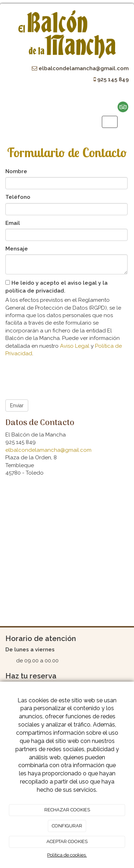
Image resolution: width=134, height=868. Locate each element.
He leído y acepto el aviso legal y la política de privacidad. (56, 287)
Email (13, 223)
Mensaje (17, 249)
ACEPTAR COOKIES (67, 841)
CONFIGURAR (67, 826)
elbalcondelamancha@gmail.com (48, 450)
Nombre (16, 171)
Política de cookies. (67, 855)
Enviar (17, 405)
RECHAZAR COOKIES (67, 810)
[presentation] (60, 376)
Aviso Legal (75, 346)
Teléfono (18, 197)
